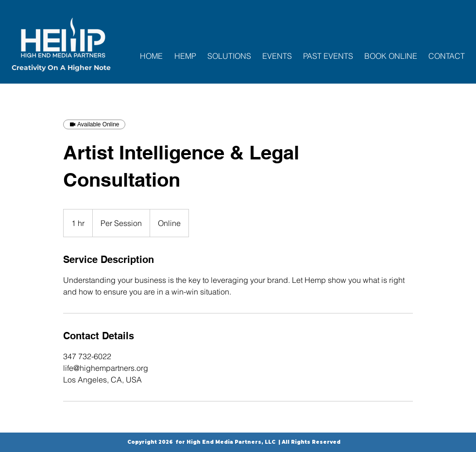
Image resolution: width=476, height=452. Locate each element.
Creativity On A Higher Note (61, 68)
